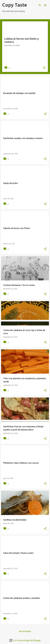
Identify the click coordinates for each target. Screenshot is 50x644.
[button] (44, 68)
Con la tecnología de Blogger (25, 640)
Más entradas (25, 631)
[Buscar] (40, 5)
